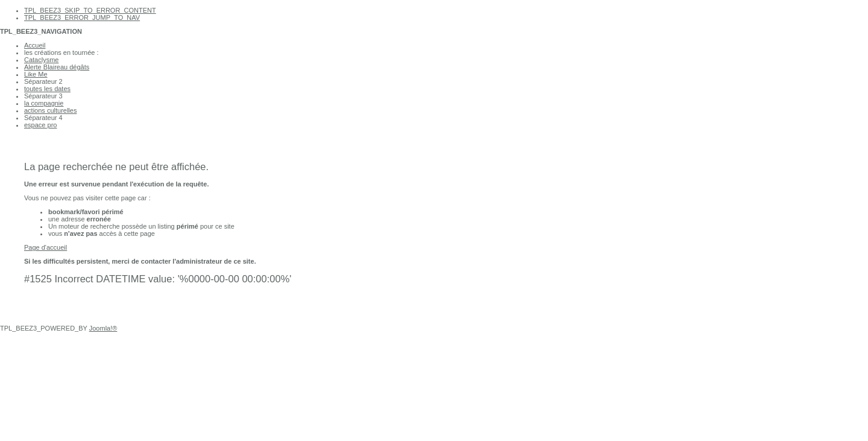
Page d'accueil (46, 247)
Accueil (35, 45)
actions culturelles (50, 110)
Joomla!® (103, 328)
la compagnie (44, 103)
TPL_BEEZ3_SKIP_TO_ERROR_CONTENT (90, 10)
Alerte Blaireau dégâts (57, 67)
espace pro (40, 125)
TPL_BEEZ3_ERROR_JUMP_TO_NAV (82, 17)
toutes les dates (47, 89)
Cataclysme (41, 60)
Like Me (36, 74)
